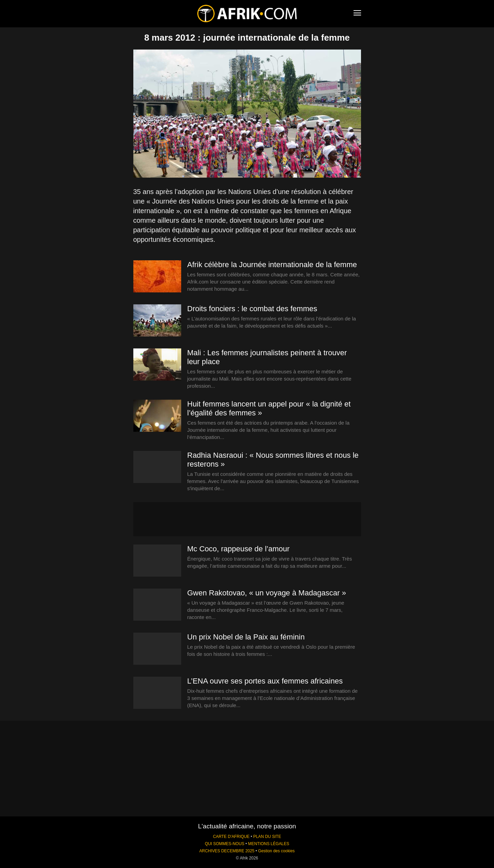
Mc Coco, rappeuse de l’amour (239, 549)
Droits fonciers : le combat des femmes (252, 309)
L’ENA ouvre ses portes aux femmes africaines (265, 681)
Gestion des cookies (276, 851)
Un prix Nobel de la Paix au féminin (246, 637)
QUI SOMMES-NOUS (225, 844)
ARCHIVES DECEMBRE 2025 (227, 851)
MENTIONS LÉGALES (269, 844)
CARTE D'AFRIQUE (231, 837)
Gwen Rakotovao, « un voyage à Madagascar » (267, 593)
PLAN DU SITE (267, 837)
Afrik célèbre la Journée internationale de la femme (272, 265)
